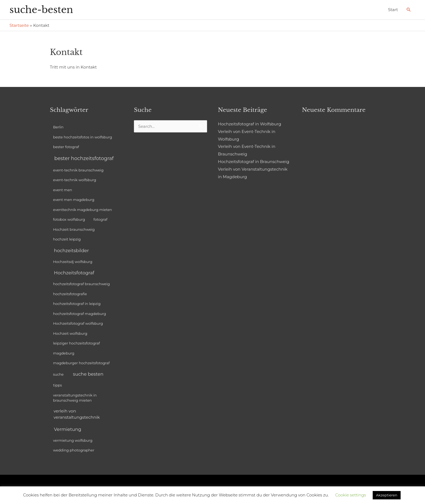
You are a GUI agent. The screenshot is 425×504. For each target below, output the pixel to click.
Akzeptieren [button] (387, 495)
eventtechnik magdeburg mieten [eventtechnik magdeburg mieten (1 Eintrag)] (83, 210)
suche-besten (41, 10)
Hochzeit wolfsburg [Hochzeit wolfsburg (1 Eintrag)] (70, 333)
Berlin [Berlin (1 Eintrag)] (58, 127)
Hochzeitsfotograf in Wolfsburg (249, 124)
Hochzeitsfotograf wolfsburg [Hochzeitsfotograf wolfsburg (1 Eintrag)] (78, 323)
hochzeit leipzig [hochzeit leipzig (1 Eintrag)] (67, 239)
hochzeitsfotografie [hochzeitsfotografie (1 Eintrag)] (70, 294)
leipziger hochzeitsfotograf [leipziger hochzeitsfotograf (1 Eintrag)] (77, 343)
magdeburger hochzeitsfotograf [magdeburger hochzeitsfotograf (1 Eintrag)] (81, 363)
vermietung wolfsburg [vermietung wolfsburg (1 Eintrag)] (73, 440)
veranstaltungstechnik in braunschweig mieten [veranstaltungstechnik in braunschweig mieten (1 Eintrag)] (75, 398)
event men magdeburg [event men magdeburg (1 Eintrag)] (74, 200)
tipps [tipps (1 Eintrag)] (58, 385)
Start (393, 10)
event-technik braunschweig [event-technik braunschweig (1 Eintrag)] (78, 170)
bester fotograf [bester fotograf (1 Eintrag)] (66, 147)
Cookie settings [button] (351, 495)
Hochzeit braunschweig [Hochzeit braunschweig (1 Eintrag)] (74, 229)
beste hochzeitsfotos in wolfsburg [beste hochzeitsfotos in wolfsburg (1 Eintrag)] (83, 137)
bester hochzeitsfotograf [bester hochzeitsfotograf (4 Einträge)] (84, 158)
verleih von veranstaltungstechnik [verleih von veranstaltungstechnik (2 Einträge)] (77, 414)
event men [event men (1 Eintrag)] (63, 190)
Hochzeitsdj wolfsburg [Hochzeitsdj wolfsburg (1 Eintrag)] (73, 262)
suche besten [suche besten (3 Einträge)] (88, 374)
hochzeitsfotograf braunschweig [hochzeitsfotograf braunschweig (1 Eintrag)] (81, 284)
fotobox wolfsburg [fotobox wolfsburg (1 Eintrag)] (69, 219)
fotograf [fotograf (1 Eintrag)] (100, 219)
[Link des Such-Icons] (409, 10)
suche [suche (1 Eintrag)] (58, 374)
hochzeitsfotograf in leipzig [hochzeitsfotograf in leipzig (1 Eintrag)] (77, 304)
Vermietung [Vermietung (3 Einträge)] (68, 429)
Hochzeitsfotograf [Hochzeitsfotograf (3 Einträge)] (74, 273)
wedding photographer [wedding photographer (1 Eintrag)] (74, 450)
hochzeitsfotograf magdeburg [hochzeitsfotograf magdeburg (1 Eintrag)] (80, 314)
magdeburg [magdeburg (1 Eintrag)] (64, 353)
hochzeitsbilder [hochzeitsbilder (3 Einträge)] (71, 251)
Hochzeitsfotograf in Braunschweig (254, 162)
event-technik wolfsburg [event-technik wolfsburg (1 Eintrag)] (75, 180)
